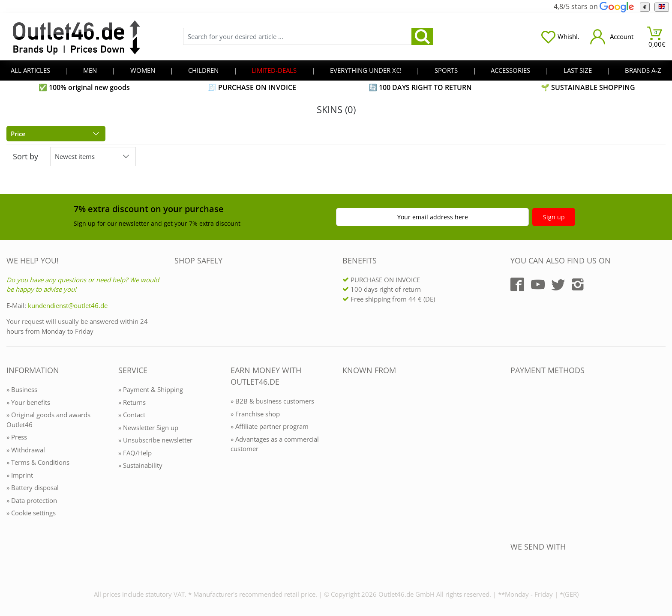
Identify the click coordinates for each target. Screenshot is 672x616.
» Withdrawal (26, 450)
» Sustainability (140, 465)
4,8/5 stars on (594, 6)
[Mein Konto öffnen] (612, 37)
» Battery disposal (33, 487)
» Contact (132, 415)
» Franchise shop (255, 414)
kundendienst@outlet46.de (68, 305)
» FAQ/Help (135, 453)
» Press (17, 437)
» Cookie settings (31, 513)
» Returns (132, 402)
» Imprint (20, 475)
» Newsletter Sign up (148, 428)
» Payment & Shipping (151, 389)
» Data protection (32, 500)
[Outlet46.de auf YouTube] (538, 284)
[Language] (661, 7)
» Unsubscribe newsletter (155, 440)
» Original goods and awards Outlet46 (48, 420)
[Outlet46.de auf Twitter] (558, 284)
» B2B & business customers (272, 401)
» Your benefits (28, 402)
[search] (422, 36)
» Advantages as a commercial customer (275, 444)
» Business (22, 389)
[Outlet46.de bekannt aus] (348, 463)
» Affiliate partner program (270, 426)
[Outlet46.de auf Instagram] (578, 284)
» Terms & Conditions (38, 462)
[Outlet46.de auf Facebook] (517, 284)
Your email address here (433, 217)
